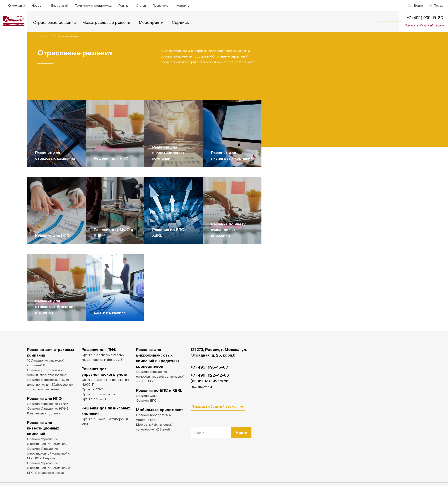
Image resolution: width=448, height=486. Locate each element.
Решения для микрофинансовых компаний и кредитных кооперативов (158, 358)
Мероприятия (152, 22)
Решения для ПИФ (99, 349)
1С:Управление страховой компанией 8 (46, 363)
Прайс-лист (161, 5)
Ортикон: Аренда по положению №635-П (105, 382)
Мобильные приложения (160, 410)
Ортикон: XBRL (147, 396)
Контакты (183, 5)
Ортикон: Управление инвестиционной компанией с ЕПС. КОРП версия (48, 453)
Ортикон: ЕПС (146, 400)
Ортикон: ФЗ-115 (93, 389)
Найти (242, 432)
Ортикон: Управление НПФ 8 (48, 404)
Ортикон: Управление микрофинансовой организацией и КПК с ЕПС (160, 376)
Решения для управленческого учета (104, 371)
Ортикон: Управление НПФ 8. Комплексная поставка (48, 411)
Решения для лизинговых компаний (106, 411)
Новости (38, 5)
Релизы (124, 5)
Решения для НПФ (44, 398)
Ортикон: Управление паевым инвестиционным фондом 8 (103, 357)
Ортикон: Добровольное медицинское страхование (47, 372)
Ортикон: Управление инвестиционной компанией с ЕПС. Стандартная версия (48, 468)
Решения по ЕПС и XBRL (159, 390)
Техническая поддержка (93, 5)
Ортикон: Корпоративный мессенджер (155, 417)
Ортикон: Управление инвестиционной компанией (47, 441)
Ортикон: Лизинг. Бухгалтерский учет (105, 421)
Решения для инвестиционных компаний (43, 428)
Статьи (141, 5)
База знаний (60, 5)
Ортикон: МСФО (94, 399)
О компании (17, 5)
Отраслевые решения (54, 22)
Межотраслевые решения (107, 22)
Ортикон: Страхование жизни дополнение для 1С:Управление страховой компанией (50, 384)
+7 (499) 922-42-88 (210, 375)
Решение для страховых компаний (51, 352)
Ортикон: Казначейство (99, 394)
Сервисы (181, 22)
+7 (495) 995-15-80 (425, 18)
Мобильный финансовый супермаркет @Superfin (154, 427)
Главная (42, 36)
